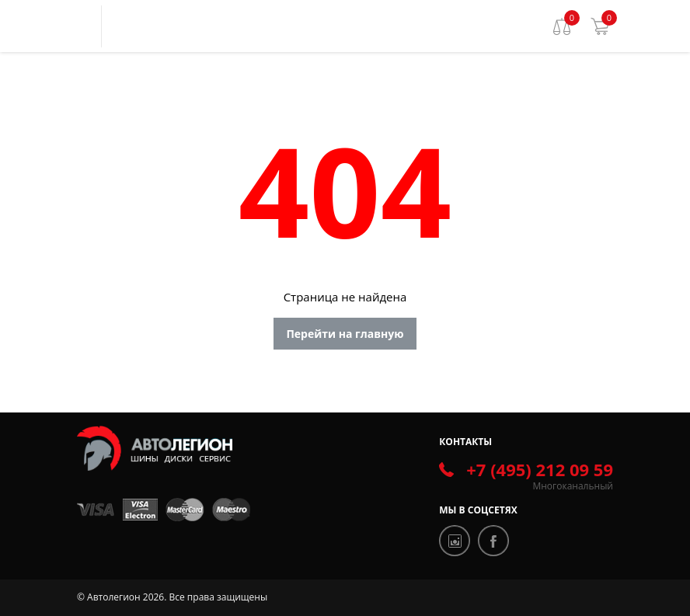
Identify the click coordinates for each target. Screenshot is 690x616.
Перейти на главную (345, 334)
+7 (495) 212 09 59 (540, 469)
